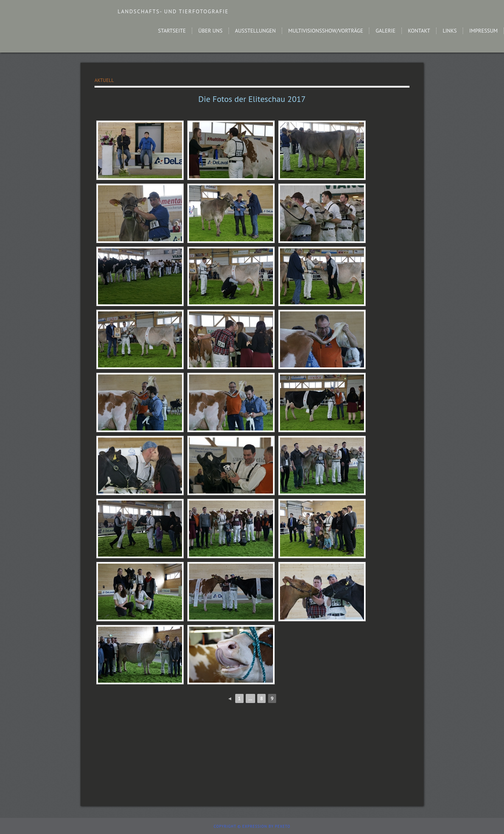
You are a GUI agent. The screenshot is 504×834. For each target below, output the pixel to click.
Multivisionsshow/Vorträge (326, 30)
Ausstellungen (255, 30)
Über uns (210, 30)
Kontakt (419, 30)
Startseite (172, 30)
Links (450, 30)
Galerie (386, 30)
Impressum (484, 30)
